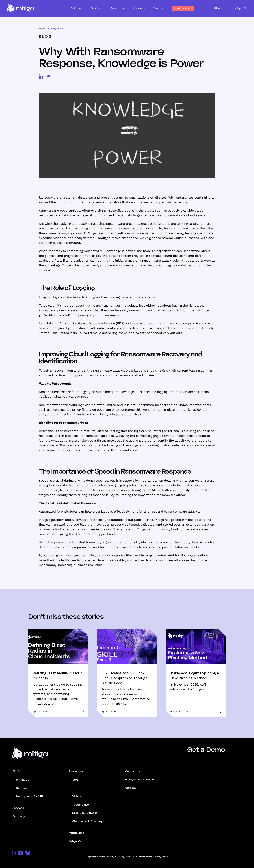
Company (139, 8)
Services (18, 808)
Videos (77, 796)
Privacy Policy (161, 857)
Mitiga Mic (241, 8)
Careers (158, 8)
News (76, 788)
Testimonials (81, 805)
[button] (79, 8)
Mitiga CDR (24, 780)
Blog (75, 780)
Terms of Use (145, 857)
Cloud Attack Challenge (88, 821)
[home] (20, 8)
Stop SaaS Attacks (85, 813)
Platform (18, 771)
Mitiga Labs (220, 8)
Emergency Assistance (140, 780)
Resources (76, 771)
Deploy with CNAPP (29, 796)
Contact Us (133, 771)
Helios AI (22, 788)
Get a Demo (183, 8)
